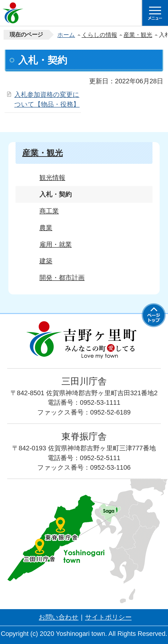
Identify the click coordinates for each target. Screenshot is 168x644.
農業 (46, 228)
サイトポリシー (108, 617)
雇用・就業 (56, 244)
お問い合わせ (59, 617)
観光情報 (52, 178)
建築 (46, 261)
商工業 (49, 211)
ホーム (66, 35)
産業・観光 (138, 35)
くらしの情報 (99, 35)
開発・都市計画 (62, 278)
